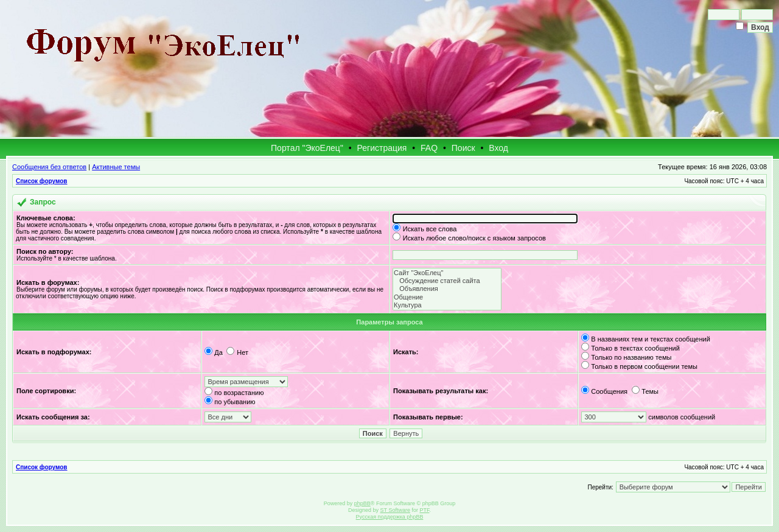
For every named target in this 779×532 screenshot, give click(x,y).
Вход (498, 148)
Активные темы (116, 167)
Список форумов (42, 181)
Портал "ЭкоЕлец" (307, 148)
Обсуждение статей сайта (447, 281)
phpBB (362, 503)
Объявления (447, 289)
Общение (447, 297)
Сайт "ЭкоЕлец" (447, 273)
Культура (447, 305)
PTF (424, 510)
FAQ (429, 148)
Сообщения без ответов (49, 167)
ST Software (395, 510)
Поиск (463, 148)
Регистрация (382, 148)
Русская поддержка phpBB (390, 517)
